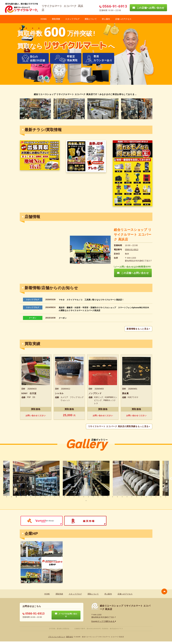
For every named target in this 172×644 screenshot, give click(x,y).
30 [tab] (146, 497)
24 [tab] (117, 497)
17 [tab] (84, 497)
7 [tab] (35, 497)
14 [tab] (69, 497)
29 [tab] (141, 497)
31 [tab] (151, 497)
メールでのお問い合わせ (66, 615)
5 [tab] (26, 497)
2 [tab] (11, 497)
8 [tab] (40, 497)
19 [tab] (93, 497)
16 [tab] (79, 497)
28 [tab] (137, 497)
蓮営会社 (70, 637)
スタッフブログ (72, 19)
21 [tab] (103, 497)
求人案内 (106, 19)
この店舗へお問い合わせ (148, 8)
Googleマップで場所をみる (104, 621)
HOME (44, 19)
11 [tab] (55, 497)
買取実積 (56, 19)
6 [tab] (31, 497)
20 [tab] (98, 497)
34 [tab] (166, 497)
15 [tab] (74, 497)
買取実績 (59, 594)
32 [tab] (156, 497)
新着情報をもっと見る (138, 329)
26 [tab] (127, 497)
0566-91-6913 (132, 250)
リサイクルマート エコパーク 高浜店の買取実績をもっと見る (119, 426)
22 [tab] (108, 497)
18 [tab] (88, 497)
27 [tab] (132, 497)
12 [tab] (60, 497)
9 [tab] (45, 497)
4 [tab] (21, 497)
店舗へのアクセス (123, 19)
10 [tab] (50, 497)
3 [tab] (16, 497)
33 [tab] (161, 497)
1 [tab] (7, 497)
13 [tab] (64, 497)
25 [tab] (122, 497)
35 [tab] (86, 501)
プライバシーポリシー (57, 637)
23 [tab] (113, 497)
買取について (91, 19)
